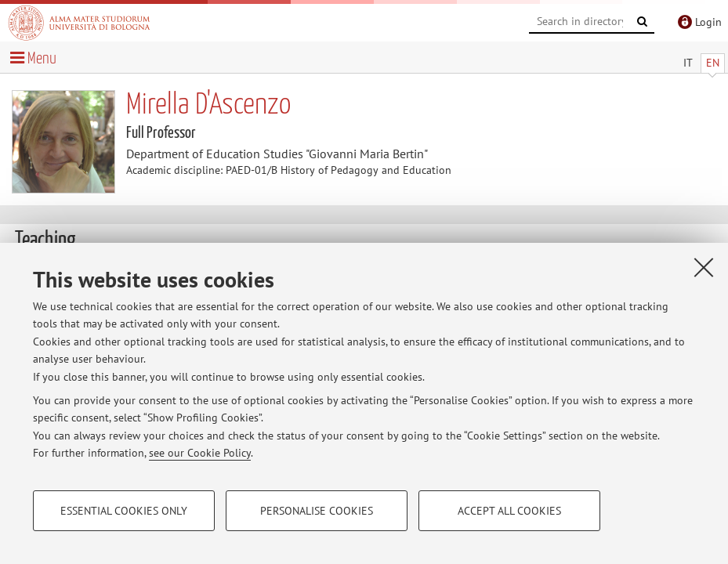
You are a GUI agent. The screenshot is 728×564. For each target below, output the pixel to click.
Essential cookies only (124, 511)
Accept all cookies (509, 511)
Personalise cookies (317, 511)
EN (713, 63)
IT (688, 63)
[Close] (704, 267)
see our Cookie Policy (200, 453)
